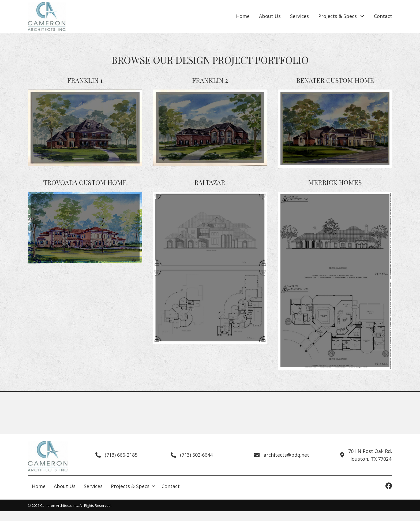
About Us (65, 486)
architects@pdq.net (286, 455)
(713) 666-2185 (121, 455)
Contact (171, 486)
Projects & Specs (130, 486)
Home (39, 486)
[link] (243, 16)
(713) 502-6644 (196, 455)
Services (93, 486)
